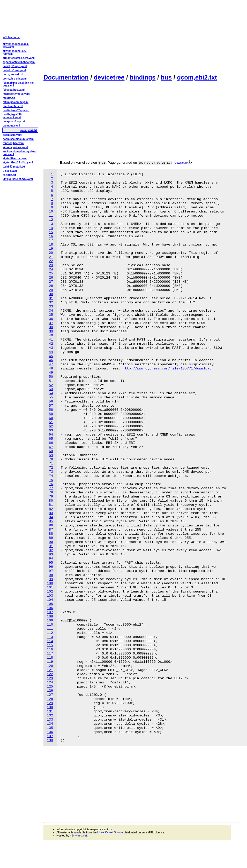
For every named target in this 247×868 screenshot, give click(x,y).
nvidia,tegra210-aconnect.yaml (13, 116)
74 (51, 476)
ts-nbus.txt (9, 175)
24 (51, 269)
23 (51, 265)
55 (51, 397)
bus (166, 77)
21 (51, 257)
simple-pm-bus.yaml (15, 147)
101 (50, 587)
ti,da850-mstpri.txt (14, 167)
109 (50, 621)
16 (51, 236)
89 (51, 538)
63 (51, 431)
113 (50, 637)
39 (51, 331)
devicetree (109, 77)
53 (51, 389)
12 (51, 220)
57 (51, 406)
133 (50, 720)
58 (51, 410)
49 (51, 373)
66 (51, 443)
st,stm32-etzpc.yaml (15, 158)
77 (51, 488)
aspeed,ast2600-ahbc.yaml (19, 62)
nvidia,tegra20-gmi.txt (16, 110)
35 (51, 315)
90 (51, 542)
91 (51, 546)
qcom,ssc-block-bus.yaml (19, 139)
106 (50, 608)
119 (50, 662)
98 (51, 575)
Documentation (66, 77)
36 (51, 319)
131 (50, 711)
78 (51, 492)
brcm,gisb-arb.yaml (15, 79)
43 (51, 348)
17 (51, 240)
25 (51, 274)
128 (50, 699)
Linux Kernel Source (110, 832)
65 (51, 439)
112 (50, 633)
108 (50, 616)
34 (51, 311)
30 (51, 294)
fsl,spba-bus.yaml (14, 90)
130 (50, 707)
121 (50, 670)
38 (51, 327)
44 (51, 352)
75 (51, 480)
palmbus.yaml (12, 126)
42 (51, 344)
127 (50, 695)
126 (50, 691)
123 (50, 678)
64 (51, 435)
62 (51, 426)
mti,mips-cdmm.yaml (16, 102)
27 (51, 282)
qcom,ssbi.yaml (13, 135)
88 (51, 534)
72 (51, 468)
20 (51, 253)
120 (50, 666)
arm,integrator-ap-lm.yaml (19, 58)
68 (51, 451)
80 (51, 501)
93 (51, 554)
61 (51, 422)
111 (50, 629)
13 (51, 224)
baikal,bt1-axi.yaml (14, 70)
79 (51, 497)
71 (51, 464)
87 (51, 530)
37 (51, 323)
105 (50, 604)
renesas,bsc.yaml (14, 143)
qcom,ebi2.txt (197, 77)
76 (51, 484)
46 (51, 360)
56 (51, 402)
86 (51, 526)
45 (51, 356)
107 (50, 612)
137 (50, 736)
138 (50, 740)
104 (50, 600)
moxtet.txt (9, 98)
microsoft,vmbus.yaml (17, 94)
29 (51, 290)
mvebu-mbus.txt (13, 106)
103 (50, 596)
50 (51, 377)
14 (51, 228)
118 (50, 658)
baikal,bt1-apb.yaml (15, 66)
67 (51, 447)
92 (51, 550)
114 (50, 641)
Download (183, 163)
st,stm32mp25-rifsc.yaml (18, 163)
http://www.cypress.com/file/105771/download (167, 369)
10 (51, 212)
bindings (143, 77)
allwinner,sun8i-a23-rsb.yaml (15, 52)
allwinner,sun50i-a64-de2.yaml (16, 45)
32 (51, 302)
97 (51, 571)
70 (51, 459)
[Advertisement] (87, 36)
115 (50, 645)
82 (51, 509)
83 (51, 513)
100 (50, 583)
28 (51, 286)
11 (51, 216)
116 (50, 649)
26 (51, 278)
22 (51, 261)
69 (51, 455)
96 (51, 567)
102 (50, 592)
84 (51, 517)
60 (51, 418)
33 (51, 307)
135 (50, 728)
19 (51, 249)
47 (51, 364)
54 (51, 393)
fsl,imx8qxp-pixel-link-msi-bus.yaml (19, 84)
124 (50, 682)
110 (50, 625)
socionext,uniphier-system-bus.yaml (20, 153)
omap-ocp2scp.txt (14, 121)
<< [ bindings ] (12, 37)
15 (51, 232)
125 (50, 687)
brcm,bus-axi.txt (13, 74)
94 (51, 559)
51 (51, 381)
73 (51, 472)
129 (50, 703)
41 (51, 340)
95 (51, 563)
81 (51, 505)
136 (50, 732)
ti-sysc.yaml (10, 171)
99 (51, 579)
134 (50, 724)
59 (51, 414)
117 (50, 654)
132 (50, 716)
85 (51, 521)
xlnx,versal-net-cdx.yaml (18, 179)
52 (51, 385)
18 (51, 245)
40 (51, 336)
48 (51, 369)
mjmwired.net (78, 835)
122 (50, 674)
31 (51, 298)
